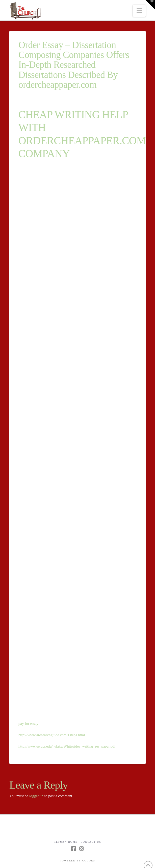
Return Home (66, 842)
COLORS (89, 861)
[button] (139, 11)
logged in (36, 796)
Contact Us (91, 842)
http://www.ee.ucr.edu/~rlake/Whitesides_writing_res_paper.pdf (67, 746)
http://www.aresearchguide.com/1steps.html (52, 735)
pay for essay (28, 724)
